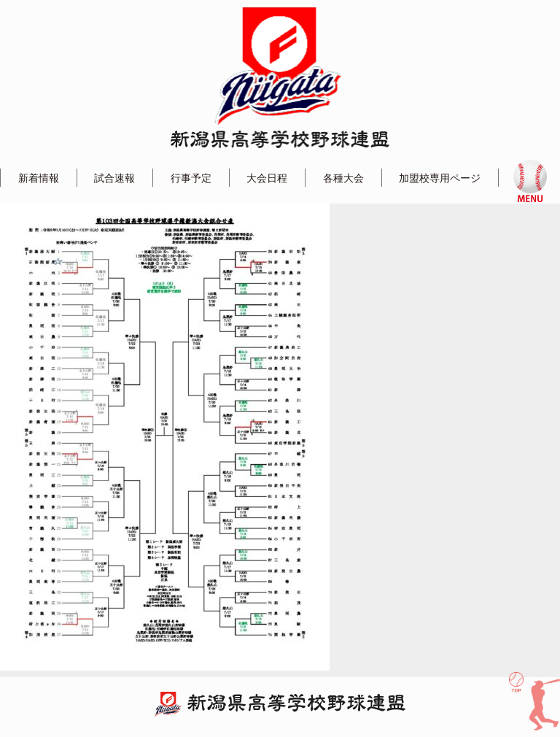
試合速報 (114, 178)
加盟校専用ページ (440, 178)
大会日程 (267, 178)
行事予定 (191, 178)
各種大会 (343, 178)
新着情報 (39, 178)
